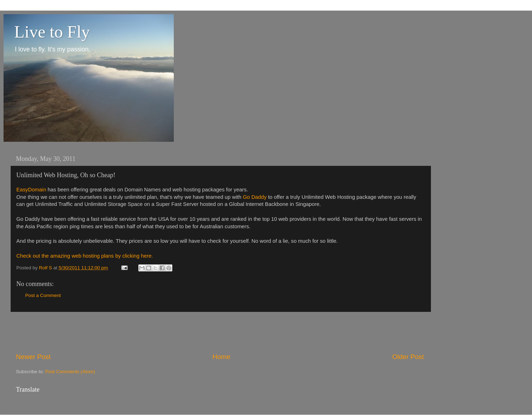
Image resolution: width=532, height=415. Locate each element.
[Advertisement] (220, 332)
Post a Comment (43, 295)
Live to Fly (52, 32)
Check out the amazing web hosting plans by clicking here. (85, 256)
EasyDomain (31, 190)
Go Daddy (255, 197)
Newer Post (33, 357)
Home (221, 357)
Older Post (408, 357)
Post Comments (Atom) (70, 372)
